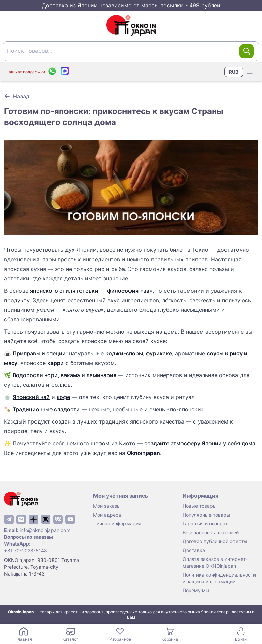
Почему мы (196, 590)
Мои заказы (107, 506)
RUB (234, 72)
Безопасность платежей (211, 532)
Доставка (194, 550)
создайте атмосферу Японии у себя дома (200, 443)
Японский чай (31, 397)
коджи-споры (124, 353)
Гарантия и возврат (205, 524)
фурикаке (159, 353)
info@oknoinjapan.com (45, 530)
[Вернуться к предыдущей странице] (17, 96)
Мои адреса (107, 515)
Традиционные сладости (46, 409)
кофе (63, 397)
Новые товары (200, 506)
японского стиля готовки (64, 291)
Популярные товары (206, 515)
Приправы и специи (39, 353)
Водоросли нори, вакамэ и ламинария (64, 375)
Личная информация (117, 524)
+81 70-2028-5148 (26, 550)
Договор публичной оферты (215, 541)
